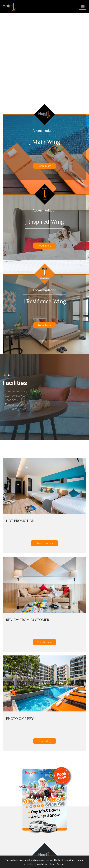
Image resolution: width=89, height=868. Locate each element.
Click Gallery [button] (45, 741)
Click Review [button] (44, 642)
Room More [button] (44, 166)
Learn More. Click (44, 864)
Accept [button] (60, 864)
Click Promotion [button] (44, 543)
